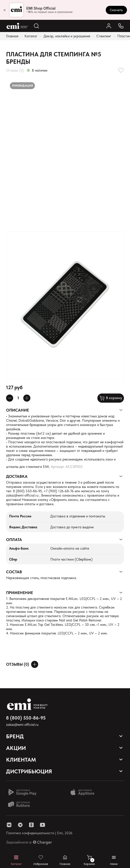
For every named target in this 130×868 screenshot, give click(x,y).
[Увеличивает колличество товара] (27, 398)
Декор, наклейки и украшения (67, 36)
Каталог (31, 36)
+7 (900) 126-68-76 (59, 491)
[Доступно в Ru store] (22, 804)
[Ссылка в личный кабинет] (109, 26)
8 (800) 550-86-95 (27, 491)
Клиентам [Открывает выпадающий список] (21, 760)
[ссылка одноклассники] (31, 825)
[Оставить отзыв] (35, 664)
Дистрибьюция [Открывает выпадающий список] (29, 771)
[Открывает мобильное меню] (114, 860)
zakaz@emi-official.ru (22, 495)
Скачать (116, 10)
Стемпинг (104, 36)
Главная (12, 36)
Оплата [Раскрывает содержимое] (14, 540)
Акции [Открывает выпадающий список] (16, 748)
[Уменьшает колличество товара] (10, 398)
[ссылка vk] (9, 825)
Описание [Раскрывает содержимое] (17, 410)
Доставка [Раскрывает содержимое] (17, 476)
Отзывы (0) (15, 70)
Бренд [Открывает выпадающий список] (15, 736)
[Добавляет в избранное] (121, 70)
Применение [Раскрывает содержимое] (19, 593)
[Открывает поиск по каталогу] (36, 26)
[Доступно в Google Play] (22, 792)
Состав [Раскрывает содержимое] (14, 572)
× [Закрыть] (5, 10)
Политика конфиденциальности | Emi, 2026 (39, 833)
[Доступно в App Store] (84, 792)
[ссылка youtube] (42, 825)
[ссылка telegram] (20, 825)
